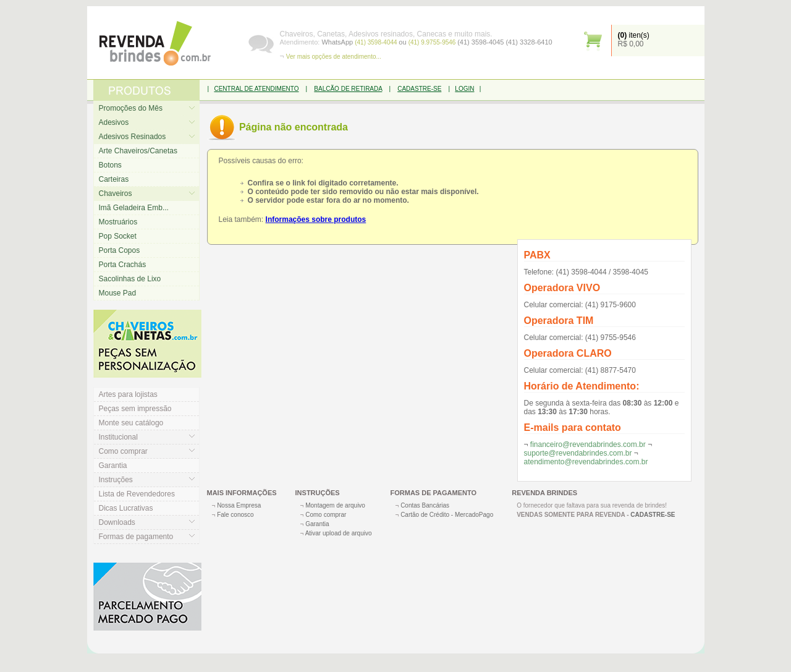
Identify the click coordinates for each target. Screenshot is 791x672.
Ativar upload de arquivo (339, 533)
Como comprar (123, 451)
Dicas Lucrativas (126, 508)
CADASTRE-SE (419, 89)
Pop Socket (118, 236)
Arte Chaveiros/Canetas (138, 151)
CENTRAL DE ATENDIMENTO (256, 89)
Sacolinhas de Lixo (130, 279)
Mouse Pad (118, 293)
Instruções (116, 480)
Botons (110, 165)
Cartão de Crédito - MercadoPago (447, 515)
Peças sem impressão (135, 409)
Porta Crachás (123, 265)
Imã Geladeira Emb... (134, 208)
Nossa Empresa (239, 505)
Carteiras (114, 179)
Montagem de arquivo (335, 505)
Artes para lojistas (128, 394)
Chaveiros (116, 194)
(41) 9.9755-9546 (433, 42)
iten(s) (634, 35)
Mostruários (118, 222)
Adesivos (114, 122)
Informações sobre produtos (316, 219)
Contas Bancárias (425, 505)
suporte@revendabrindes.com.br (578, 453)
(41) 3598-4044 (377, 42)
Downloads (117, 522)
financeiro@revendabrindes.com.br (588, 444)
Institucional (118, 437)
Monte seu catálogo (131, 423)
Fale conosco (235, 515)
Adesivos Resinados (133, 137)
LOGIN (464, 89)
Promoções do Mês (131, 108)
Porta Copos (120, 250)
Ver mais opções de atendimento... (334, 57)
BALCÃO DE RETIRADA (348, 89)
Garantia (113, 466)
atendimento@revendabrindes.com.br (586, 462)
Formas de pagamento (136, 537)
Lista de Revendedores (137, 494)
